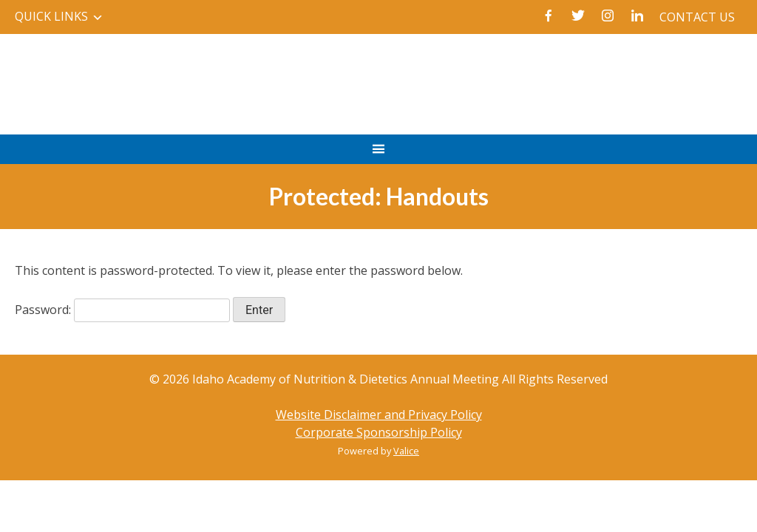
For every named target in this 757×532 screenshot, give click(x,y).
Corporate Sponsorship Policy (379, 432)
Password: (122, 310)
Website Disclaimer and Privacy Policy (379, 415)
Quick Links (51, 16)
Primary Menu (378, 156)
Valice (406, 451)
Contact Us (697, 17)
